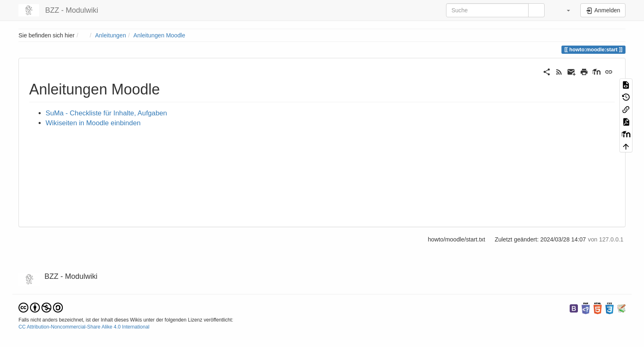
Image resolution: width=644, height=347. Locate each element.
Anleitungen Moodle (159, 35)
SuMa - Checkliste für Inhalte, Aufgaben (106, 113)
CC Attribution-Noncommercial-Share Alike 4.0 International (84, 327)
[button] (563, 10)
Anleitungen (111, 35)
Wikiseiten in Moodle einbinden (93, 123)
